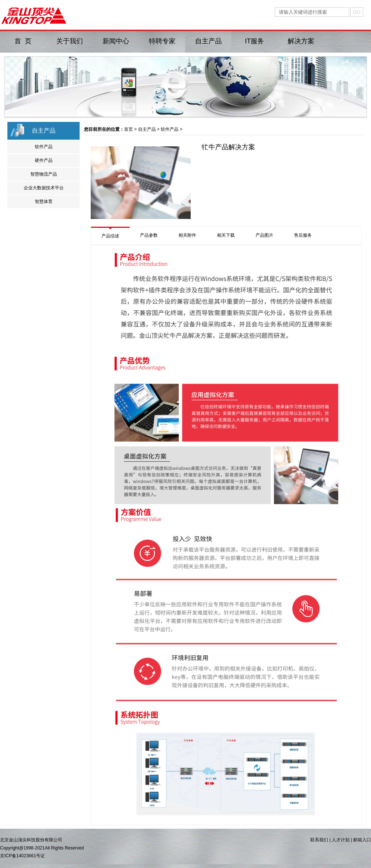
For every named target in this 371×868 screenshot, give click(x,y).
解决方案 (301, 41)
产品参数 (149, 235)
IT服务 (255, 41)
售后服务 (303, 235)
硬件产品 (44, 160)
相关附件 (187, 235)
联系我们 (319, 840)
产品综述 (110, 236)
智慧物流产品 (44, 174)
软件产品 (44, 147)
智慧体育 (44, 202)
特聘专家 (162, 41)
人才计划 (341, 840)
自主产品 (208, 41)
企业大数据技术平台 (44, 188)
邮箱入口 (362, 840)
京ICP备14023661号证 (22, 856)
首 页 (23, 41)
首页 (128, 129)
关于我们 (70, 41)
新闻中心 (116, 41)
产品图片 (264, 235)
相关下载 (226, 235)
